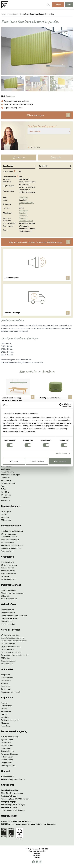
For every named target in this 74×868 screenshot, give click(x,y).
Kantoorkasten (7, 480)
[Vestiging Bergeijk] (37, 802)
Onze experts (6, 512)
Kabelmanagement (8, 579)
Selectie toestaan (37, 461)
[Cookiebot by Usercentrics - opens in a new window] (61, 405)
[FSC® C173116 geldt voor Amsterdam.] (37, 821)
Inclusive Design (7, 757)
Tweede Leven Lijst (8, 644)
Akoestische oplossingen (10, 475)
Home (3, 14)
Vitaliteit (4, 703)
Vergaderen (6, 675)
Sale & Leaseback (8, 543)
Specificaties (19, 166)
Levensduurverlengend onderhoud (14, 616)
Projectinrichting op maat (11, 692)
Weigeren (14, 461)
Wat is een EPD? (7, 664)
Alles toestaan (60, 461)
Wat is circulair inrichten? (10, 635)
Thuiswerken (6, 743)
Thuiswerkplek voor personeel (12, 593)
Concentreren (6, 681)
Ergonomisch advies (9, 574)
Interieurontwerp (7, 562)
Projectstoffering (8, 472)
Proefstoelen (6, 726)
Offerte (58, 5)
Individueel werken (8, 678)
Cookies (37, 853)
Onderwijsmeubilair (8, 766)
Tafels (4, 489)
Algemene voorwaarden (37, 851)
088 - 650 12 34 (35, 147)
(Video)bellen (6, 686)
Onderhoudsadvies (8, 613)
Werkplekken (6, 495)
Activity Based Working (10, 737)
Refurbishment (7, 621)
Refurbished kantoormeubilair (12, 545)
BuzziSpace (13, 14)
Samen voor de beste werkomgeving (15, 655)
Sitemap (37, 857)
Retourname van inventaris (11, 548)
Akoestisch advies (8, 571)
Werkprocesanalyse (8, 534)
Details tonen (61, 454)
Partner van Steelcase (9, 754)
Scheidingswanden (8, 483)
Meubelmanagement (9, 599)
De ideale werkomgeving (10, 720)
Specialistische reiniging (10, 618)
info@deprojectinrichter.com (13, 779)
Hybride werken (7, 740)
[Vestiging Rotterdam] (37, 796)
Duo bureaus (6, 469)
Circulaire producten (9, 661)
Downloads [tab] (55, 157)
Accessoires (6, 501)
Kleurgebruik (6, 748)
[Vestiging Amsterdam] (37, 790)
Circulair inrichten (8, 568)
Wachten (4, 683)
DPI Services (6, 596)
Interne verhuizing (8, 624)
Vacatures (5, 517)
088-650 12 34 (8, 776)
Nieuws (4, 514)
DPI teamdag (6, 520)
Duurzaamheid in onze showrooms (14, 641)
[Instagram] (41, 862)
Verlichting (5, 492)
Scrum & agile (6, 689)
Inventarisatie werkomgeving (12, 531)
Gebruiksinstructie (8, 610)
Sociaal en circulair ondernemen (13, 638)
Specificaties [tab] (19, 157)
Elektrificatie (6, 498)
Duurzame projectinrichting (11, 652)
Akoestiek (5, 723)
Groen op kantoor (8, 751)
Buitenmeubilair (7, 760)
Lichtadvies (5, 576)
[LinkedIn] (37, 862)
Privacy (4, 709)
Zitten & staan (6, 706)
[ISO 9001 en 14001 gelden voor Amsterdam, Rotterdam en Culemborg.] (37, 824)
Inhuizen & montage (9, 590)
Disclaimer (37, 855)
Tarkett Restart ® (8, 649)
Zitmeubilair (6, 478)
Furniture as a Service (9, 537)
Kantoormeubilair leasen (10, 540)
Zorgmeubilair (6, 763)
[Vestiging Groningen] (37, 808)
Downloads (55, 166)
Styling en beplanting (9, 565)
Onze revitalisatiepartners (11, 647)
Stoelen (4, 486)
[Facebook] (33, 862)
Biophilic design (7, 745)
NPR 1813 (5, 714)
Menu (69, 5)
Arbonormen (6, 711)
